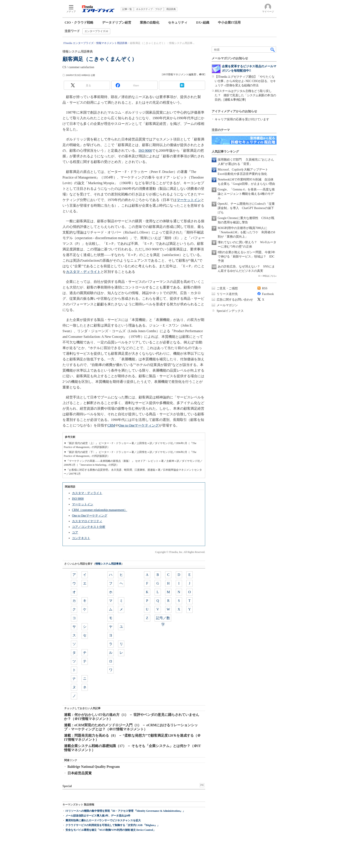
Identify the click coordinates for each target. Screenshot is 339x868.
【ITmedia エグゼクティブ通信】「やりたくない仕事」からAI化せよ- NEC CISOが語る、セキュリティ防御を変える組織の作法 (245, 81)
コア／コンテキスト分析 (89, 527)
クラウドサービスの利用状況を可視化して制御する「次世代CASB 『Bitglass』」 (113, 825)
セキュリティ (178, 23)
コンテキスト (81, 538)
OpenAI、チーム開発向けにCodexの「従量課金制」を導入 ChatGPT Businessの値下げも (246, 208)
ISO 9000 (145, 151)
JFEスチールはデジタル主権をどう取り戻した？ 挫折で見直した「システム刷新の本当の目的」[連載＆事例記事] (245, 95)
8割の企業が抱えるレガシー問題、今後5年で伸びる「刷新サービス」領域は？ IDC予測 (246, 257)
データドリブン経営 (117, 23)
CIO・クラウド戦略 (79, 23)
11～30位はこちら (267, 276)
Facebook (268, 294)
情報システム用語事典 (108, 564)
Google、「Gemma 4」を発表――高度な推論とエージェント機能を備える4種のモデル (246, 194)
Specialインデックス (230, 311)
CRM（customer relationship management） (100, 510)
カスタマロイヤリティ (87, 521)
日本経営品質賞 (80, 773)
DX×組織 (203, 23)
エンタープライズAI (96, 31)
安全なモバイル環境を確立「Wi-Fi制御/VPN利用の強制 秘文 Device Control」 (111, 830)
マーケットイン (189, 200)
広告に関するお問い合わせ (235, 300)
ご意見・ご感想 (227, 288)
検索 (273, 50)
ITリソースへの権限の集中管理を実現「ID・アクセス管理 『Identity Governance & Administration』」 (125, 811)
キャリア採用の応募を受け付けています (242, 119)
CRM (111, 425)
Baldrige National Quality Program (94, 767)
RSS (265, 288)
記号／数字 (163, 619)
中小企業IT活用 (229, 23)
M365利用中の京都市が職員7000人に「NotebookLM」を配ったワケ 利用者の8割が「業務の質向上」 (246, 232)
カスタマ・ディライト (83, 272)
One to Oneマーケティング (139, 425)
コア (75, 532)
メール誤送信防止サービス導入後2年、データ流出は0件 (98, 816)
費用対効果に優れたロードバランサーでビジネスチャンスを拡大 (103, 820)
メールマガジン (227, 305)
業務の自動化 (150, 23)
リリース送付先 (227, 294)
